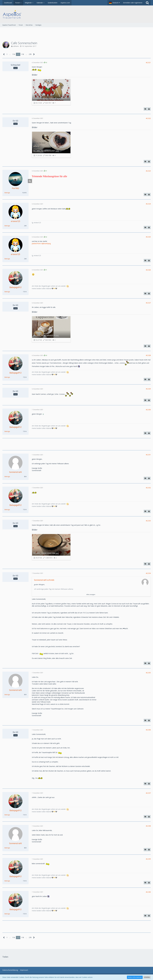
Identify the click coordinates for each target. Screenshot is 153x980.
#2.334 (148, 573)
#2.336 (148, 730)
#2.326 (148, 270)
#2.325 (148, 237)
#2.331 (148, 455)
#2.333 (148, 521)
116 (14, 54)
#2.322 (148, 118)
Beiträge (7, 193)
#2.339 (148, 859)
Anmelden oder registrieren (133, 3)
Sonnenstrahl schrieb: (44, 580)
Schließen (147, 977)
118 (23, 54)
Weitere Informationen (135, 977)
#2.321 (148, 63)
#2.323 (148, 171)
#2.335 (148, 673)
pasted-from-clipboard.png (41, 243)
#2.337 (148, 793)
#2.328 (148, 355)
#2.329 (148, 389)
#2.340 (148, 892)
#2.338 (148, 826)
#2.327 (148, 303)
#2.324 (148, 204)
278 (30, 54)
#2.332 (148, 488)
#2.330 (148, 410)
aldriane (16, 46)
